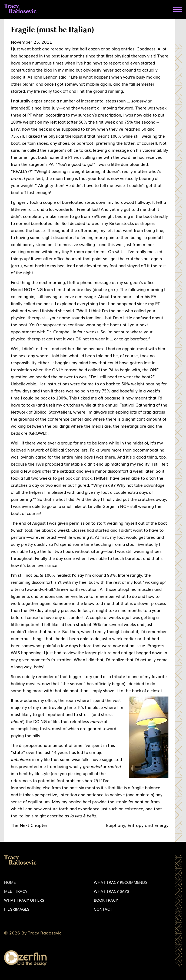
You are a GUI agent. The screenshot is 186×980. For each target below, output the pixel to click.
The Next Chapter (29, 825)
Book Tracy (106, 900)
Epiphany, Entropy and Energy (137, 825)
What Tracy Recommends (121, 882)
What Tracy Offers (24, 900)
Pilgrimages (17, 909)
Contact (103, 909)
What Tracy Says (111, 891)
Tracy (20, 9)
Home (10, 882)
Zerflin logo (26, 958)
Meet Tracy (16, 891)
